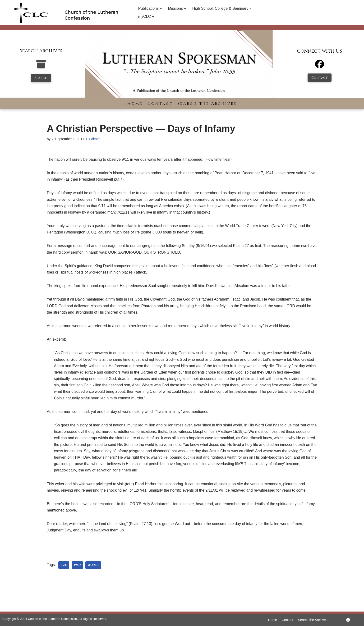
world (93, 565)
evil (64, 565)
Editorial (95, 139)
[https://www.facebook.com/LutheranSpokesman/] (348, 620)
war (77, 565)
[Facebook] (320, 66)
